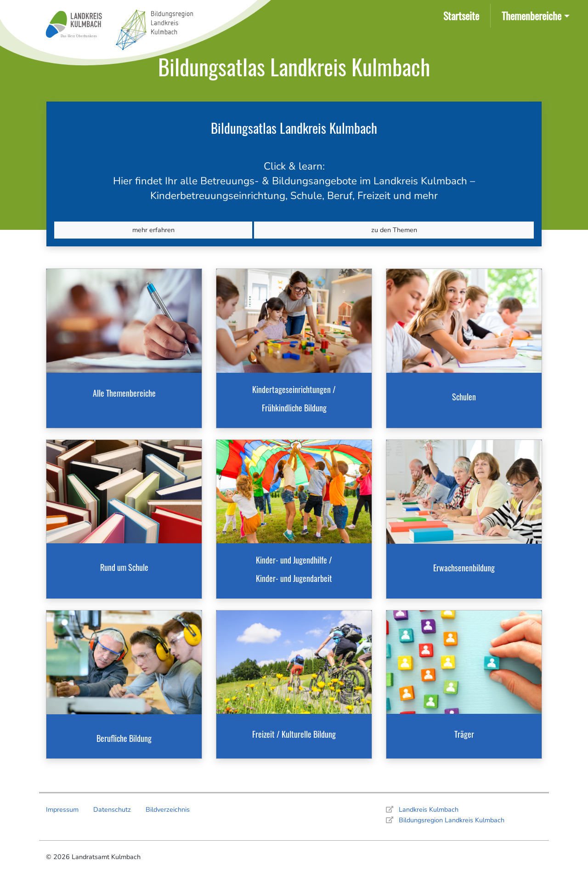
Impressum (62, 809)
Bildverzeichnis (168, 809)
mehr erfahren (153, 230)
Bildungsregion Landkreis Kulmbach (452, 820)
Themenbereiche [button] (531, 15)
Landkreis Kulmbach (429, 809)
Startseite (463, 15)
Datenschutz (112, 809)
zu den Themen (394, 230)
